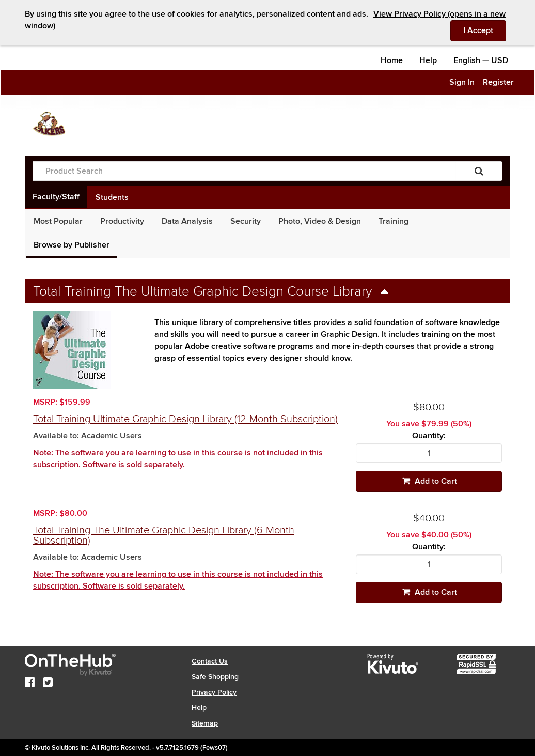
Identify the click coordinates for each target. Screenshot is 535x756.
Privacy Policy (214, 692)
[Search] (479, 171)
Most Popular (58, 221)
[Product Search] (244, 171)
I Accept (485, 30)
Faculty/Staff (56, 197)
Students (112, 197)
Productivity (122, 221)
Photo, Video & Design (320, 221)
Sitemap (205, 723)
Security (246, 221)
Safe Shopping (215, 677)
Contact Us (210, 661)
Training (394, 221)
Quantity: (429, 436)
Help (428, 60)
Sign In (462, 82)
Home (392, 60)
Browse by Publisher (72, 245)
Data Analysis (187, 221)
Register (498, 82)
